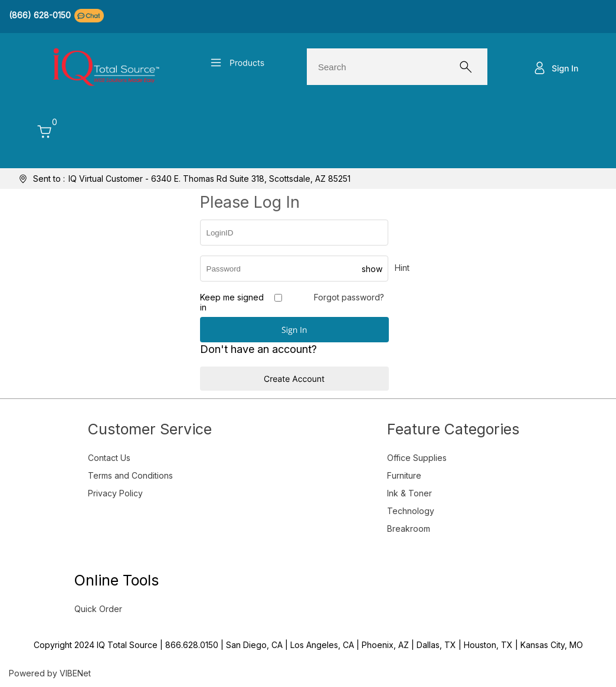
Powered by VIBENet (50, 673)
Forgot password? (349, 297)
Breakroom (409, 529)
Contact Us (109, 458)
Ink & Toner (409, 493)
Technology (411, 511)
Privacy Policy (115, 493)
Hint (402, 268)
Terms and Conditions (130, 475)
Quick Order (98, 609)
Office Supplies (417, 458)
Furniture (404, 475)
